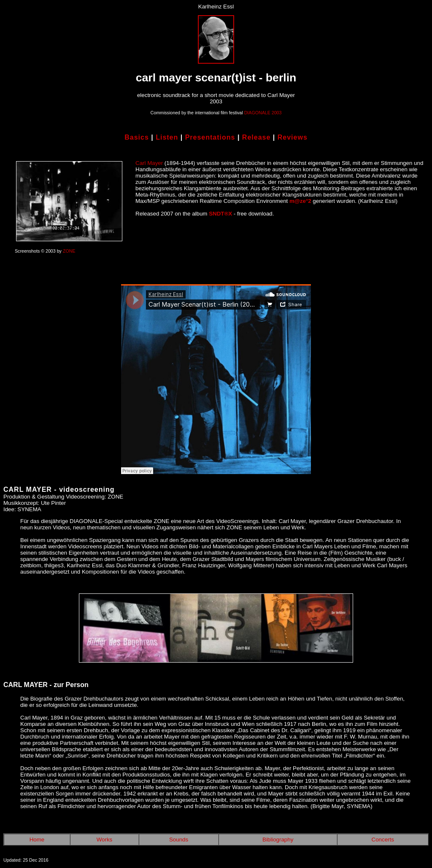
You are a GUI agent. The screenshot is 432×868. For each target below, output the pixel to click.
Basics (137, 137)
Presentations (210, 137)
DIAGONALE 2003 (263, 113)
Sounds (179, 840)
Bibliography (278, 840)
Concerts (383, 840)
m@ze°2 (300, 201)
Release (256, 137)
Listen (167, 137)
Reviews (293, 137)
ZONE (69, 251)
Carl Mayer (149, 163)
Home (37, 840)
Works (105, 840)
